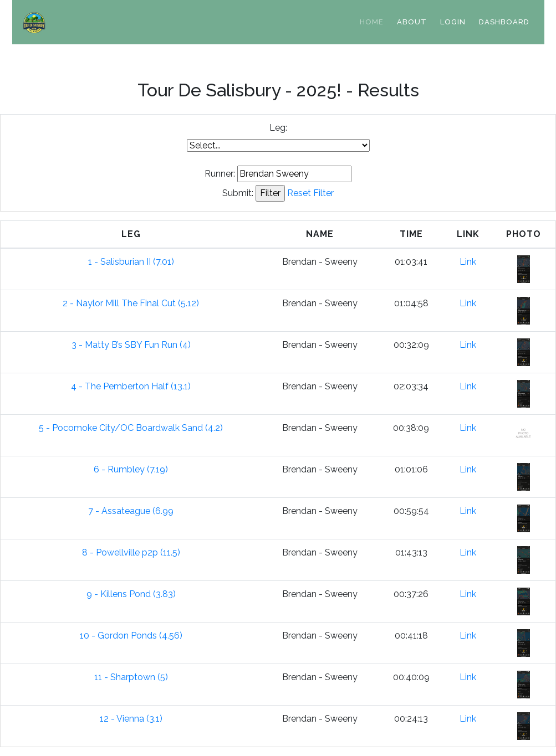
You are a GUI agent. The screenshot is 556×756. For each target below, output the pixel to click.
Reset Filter (310, 193)
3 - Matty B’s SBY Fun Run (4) (131, 345)
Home (372, 22)
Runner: (220, 174)
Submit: (238, 193)
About (412, 22)
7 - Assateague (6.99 (131, 511)
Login (453, 22)
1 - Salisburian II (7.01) (131, 262)
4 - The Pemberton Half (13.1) (131, 386)
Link (468, 262)
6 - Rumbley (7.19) (131, 469)
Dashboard (504, 22)
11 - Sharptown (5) (131, 677)
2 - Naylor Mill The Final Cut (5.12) (131, 303)
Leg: (278, 128)
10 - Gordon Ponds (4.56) (131, 636)
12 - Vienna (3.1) (131, 719)
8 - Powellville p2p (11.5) (131, 552)
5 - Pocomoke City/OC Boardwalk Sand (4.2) (131, 428)
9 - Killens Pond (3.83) (131, 594)
